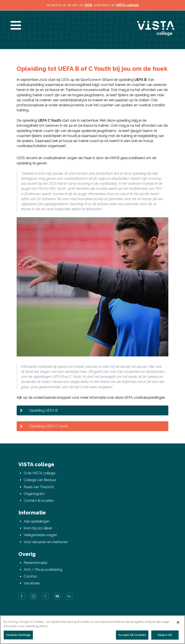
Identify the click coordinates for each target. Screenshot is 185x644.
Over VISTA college (39, 473)
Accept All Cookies (132, 635)
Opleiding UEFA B (43, 410)
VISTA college (127, 5)
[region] (92, 630)
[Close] (178, 622)
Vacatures (32, 583)
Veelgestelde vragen (40, 535)
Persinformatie (35, 563)
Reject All (165, 635)
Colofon (30, 576)
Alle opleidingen (37, 521)
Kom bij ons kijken (38, 528)
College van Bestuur (40, 480)
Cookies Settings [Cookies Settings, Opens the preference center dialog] (18, 635)
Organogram (34, 494)
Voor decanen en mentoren (46, 542)
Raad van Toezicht (39, 487)
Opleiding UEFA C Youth (48, 426)
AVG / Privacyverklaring (43, 570)
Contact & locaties (39, 501)
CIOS (88, 5)
